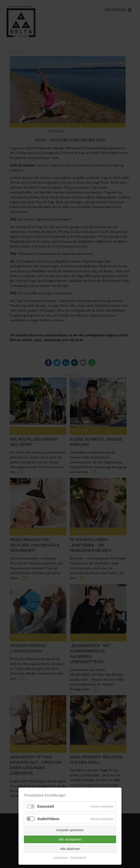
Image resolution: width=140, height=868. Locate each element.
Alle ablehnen (70, 849)
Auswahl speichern (70, 830)
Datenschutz (78, 858)
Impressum (61, 858)
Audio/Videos (48, 819)
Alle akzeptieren (70, 839)
